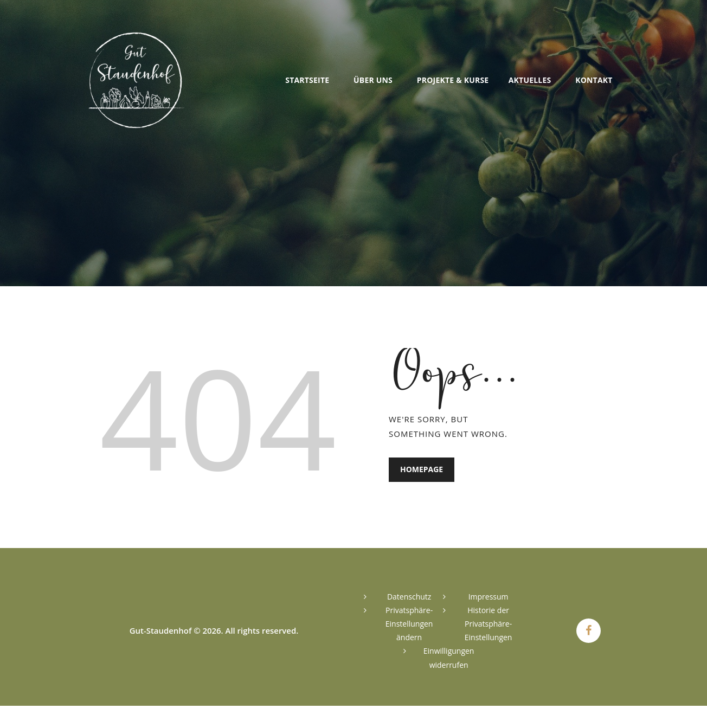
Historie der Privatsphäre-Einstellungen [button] (489, 624)
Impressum (489, 597)
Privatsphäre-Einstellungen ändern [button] (409, 624)
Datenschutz (409, 597)
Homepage (422, 470)
